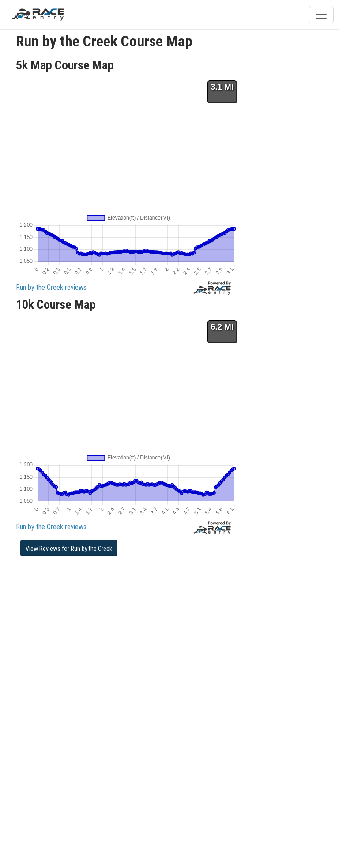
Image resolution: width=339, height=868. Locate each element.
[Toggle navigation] (321, 15)
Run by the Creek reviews (51, 287)
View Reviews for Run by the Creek (69, 549)
